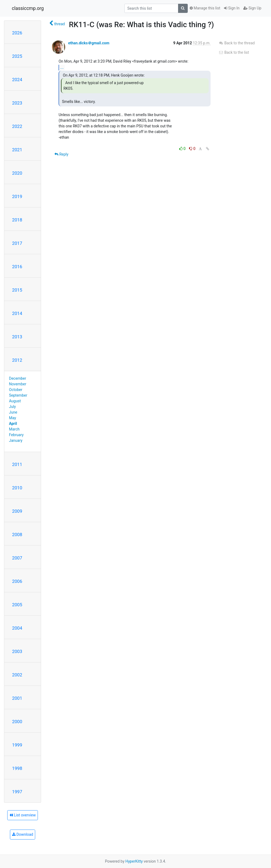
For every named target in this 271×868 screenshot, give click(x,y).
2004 (17, 628)
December (18, 378)
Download (23, 834)
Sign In (232, 8)
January (16, 440)
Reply (61, 154)
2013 (17, 337)
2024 (17, 80)
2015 (17, 290)
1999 (17, 745)
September (18, 395)
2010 (17, 488)
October (16, 390)
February (16, 435)
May (13, 418)
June (13, 412)
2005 (17, 605)
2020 (17, 173)
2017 (17, 243)
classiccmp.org (28, 8)
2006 (17, 581)
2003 (17, 651)
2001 (17, 698)
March (15, 429)
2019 (17, 196)
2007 (17, 558)
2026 (17, 33)
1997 (17, 792)
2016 (17, 267)
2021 (17, 150)
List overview (23, 815)
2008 (17, 535)
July (12, 407)
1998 (17, 768)
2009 (17, 511)
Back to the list (234, 52)
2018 (17, 220)
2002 (17, 675)
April (13, 424)
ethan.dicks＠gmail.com (89, 43)
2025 (17, 56)
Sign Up (252, 8)
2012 (17, 360)
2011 (17, 464)
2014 (17, 313)
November (18, 384)
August (15, 401)
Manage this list (205, 8)
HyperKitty (134, 861)
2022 (17, 126)
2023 (17, 103)
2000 (17, 722)
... (62, 67)
